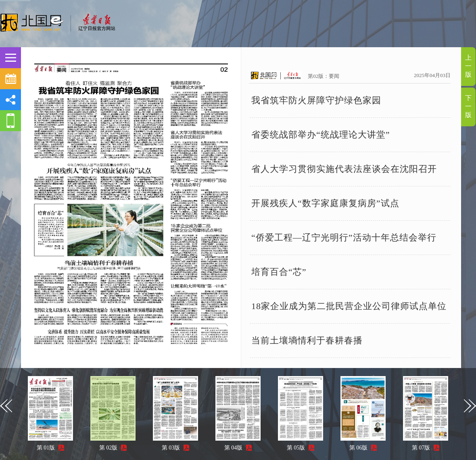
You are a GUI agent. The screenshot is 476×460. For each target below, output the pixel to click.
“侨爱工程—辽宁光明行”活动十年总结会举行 (344, 237)
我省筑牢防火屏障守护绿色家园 (316, 100)
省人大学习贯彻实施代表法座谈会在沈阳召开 (344, 169)
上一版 (468, 66)
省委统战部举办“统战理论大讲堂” (321, 135)
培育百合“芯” (279, 272)
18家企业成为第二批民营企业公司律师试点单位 (349, 306)
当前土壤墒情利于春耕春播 (307, 340)
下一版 (468, 106)
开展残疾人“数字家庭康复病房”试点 (325, 203)
